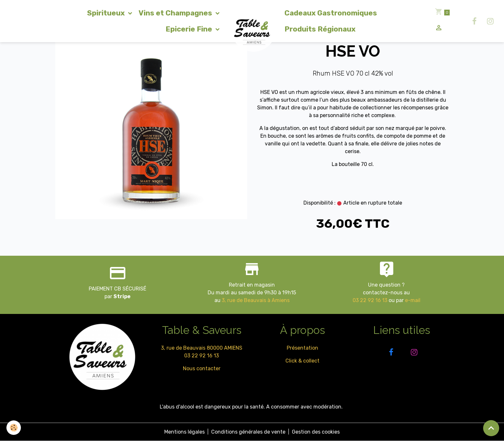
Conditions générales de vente (248, 432)
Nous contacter (202, 368)
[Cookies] (14, 428)
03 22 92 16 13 (370, 300)
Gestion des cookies (316, 432)
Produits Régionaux (320, 29)
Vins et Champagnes (176, 13)
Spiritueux (107, 13)
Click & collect (302, 361)
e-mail (413, 300)
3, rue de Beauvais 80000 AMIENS (202, 348)
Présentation (302, 348)
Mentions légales (184, 432)
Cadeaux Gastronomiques (331, 13)
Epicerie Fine (190, 29)
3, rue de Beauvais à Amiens (256, 300)
